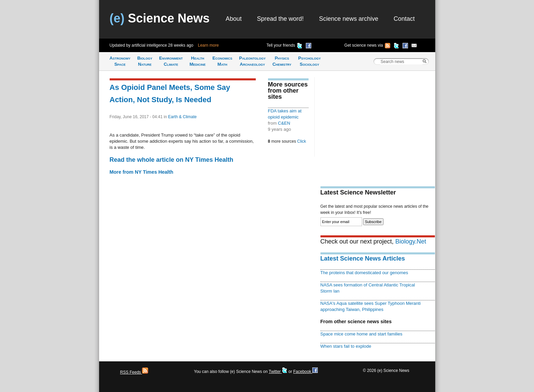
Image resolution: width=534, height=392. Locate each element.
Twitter (278, 372)
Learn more (208, 45)
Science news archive (349, 19)
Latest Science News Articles (363, 258)
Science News (160, 18)
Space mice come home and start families (362, 334)
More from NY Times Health (142, 172)
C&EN (284, 123)
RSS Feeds (134, 372)
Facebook (305, 372)
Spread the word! (280, 19)
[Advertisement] (378, 125)
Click (302, 141)
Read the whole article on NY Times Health (171, 160)
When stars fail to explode (346, 346)
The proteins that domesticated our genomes (364, 273)
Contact (404, 19)
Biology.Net (411, 241)
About (234, 19)
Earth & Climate (182, 117)
